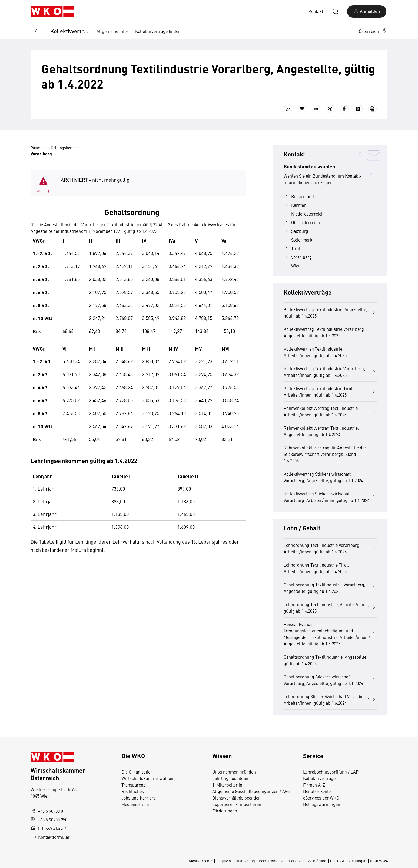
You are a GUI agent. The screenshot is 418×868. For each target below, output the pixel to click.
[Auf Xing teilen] (330, 109)
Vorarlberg (298, 257)
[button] (373, 31)
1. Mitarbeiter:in (227, 785)
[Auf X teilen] (358, 109)
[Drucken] (372, 109)
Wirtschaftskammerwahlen (147, 778)
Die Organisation (137, 772)
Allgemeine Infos (113, 31)
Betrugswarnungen (322, 804)
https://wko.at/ (48, 828)
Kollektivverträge (70, 31)
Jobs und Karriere (139, 798)
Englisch (224, 861)
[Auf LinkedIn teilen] (316, 109)
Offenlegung (245, 861)
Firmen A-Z (314, 785)
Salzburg (296, 231)
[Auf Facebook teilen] (344, 109)
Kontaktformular (50, 837)
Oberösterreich (302, 222)
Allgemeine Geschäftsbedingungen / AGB (251, 791)
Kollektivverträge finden (158, 31)
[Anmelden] (367, 12)
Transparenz (133, 785)
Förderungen (225, 811)
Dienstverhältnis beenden (236, 798)
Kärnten (295, 205)
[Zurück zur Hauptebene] (36, 31)
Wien (292, 266)
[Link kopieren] (288, 109)
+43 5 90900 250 (49, 820)
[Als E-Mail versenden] (302, 109)
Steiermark (298, 240)
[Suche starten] (336, 11)
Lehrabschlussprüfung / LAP (331, 772)
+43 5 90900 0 (47, 811)
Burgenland (299, 196)
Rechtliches (133, 791)
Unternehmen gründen (234, 772)
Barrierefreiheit (272, 861)
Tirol (292, 248)
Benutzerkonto (317, 791)
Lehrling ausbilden (230, 778)
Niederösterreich (304, 214)
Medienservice (135, 804)
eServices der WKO (321, 798)
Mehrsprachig (201, 861)
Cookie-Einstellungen (348, 861)
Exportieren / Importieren (237, 804)
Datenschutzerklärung (308, 861)
